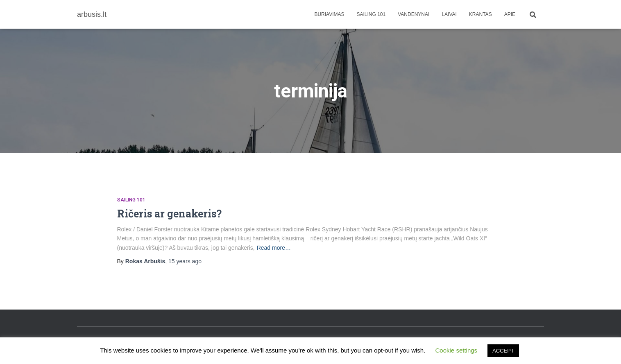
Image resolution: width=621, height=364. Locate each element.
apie (510, 14)
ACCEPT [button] (503, 351)
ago (185, 261)
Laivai (449, 14)
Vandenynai (414, 14)
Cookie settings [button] (457, 350)
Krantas (480, 14)
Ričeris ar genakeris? (169, 214)
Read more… (274, 248)
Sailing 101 (371, 14)
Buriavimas (329, 14)
